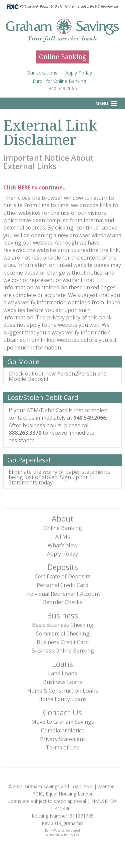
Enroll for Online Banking (59, 81)
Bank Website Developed (63, 830)
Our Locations (42, 73)
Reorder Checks (63, 600)
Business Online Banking (63, 649)
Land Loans (62, 672)
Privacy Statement (62, 737)
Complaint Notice (63, 729)
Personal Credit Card (62, 583)
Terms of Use (63, 746)
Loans (62, 662)
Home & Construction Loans (63, 689)
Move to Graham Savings (63, 720)
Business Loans (63, 680)
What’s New (62, 543)
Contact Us (62, 710)
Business (62, 613)
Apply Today (79, 73)
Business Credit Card (63, 640)
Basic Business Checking (63, 623)
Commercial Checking (62, 632)
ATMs (63, 535)
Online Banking (62, 57)
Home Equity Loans (62, 697)
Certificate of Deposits (62, 575)
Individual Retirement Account (63, 592)
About (62, 517)
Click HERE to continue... (35, 187)
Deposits (63, 565)
